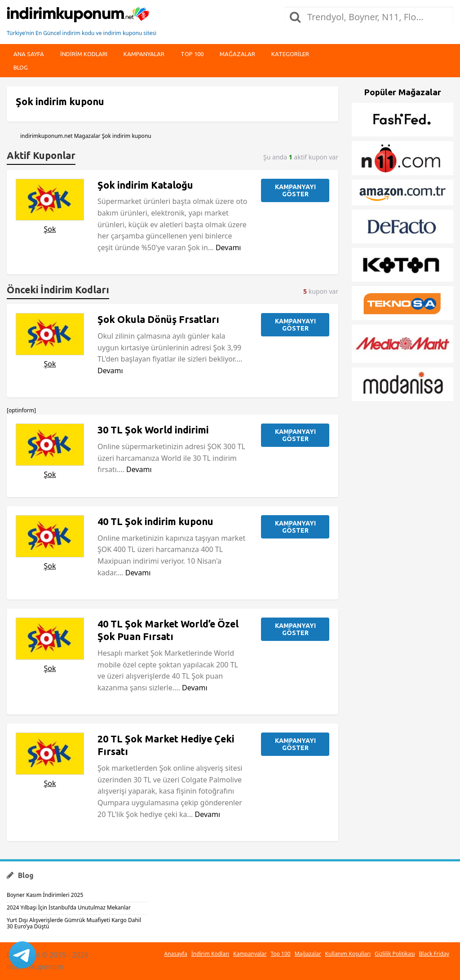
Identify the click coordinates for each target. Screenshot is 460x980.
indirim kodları (84, 54)
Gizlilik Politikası (395, 954)
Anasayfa (175, 954)
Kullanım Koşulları (348, 954)
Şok (50, 229)
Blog (21, 67)
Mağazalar (237, 54)
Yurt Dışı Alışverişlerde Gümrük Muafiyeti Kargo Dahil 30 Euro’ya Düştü (74, 923)
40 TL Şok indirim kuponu (155, 521)
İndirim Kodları (210, 954)
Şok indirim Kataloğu (145, 185)
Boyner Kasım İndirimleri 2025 (45, 895)
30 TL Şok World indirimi (153, 430)
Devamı (228, 247)
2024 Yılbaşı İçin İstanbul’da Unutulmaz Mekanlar (69, 907)
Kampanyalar (144, 54)
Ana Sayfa (29, 54)
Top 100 (192, 54)
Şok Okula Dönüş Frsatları (158, 319)
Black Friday (434, 954)
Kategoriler (290, 54)
